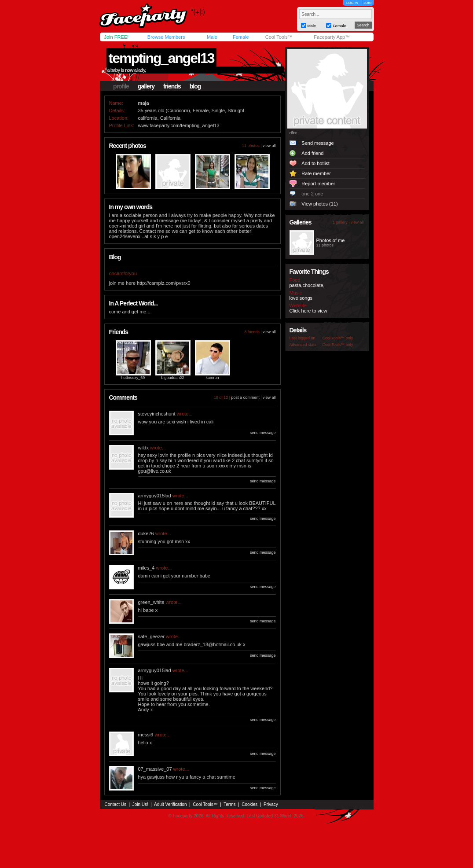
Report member (318, 184)
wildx (143, 448)
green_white (151, 602)
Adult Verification (170, 804)
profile (121, 86)
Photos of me (331, 240)
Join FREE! (117, 37)
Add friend (312, 153)
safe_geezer (152, 636)
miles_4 (147, 568)
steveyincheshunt (157, 414)
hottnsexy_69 (133, 378)
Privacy (271, 804)
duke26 (146, 533)
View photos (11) (319, 204)
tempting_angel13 (161, 58)
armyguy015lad (155, 496)
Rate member (316, 173)
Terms (229, 804)
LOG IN (352, 3)
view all (269, 146)
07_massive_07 (155, 769)
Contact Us (115, 804)
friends (172, 86)
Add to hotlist (315, 163)
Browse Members (166, 37)
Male (212, 37)
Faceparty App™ (332, 37)
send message (263, 433)
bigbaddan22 (172, 378)
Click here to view (308, 311)
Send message (317, 143)
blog (195, 86)
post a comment (246, 397)
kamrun (212, 378)
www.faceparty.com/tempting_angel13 (179, 125)
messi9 (146, 735)
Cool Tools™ (279, 37)
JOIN (367, 3)
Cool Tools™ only (338, 338)
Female (241, 37)
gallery (146, 86)
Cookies (249, 804)
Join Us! (140, 804)
